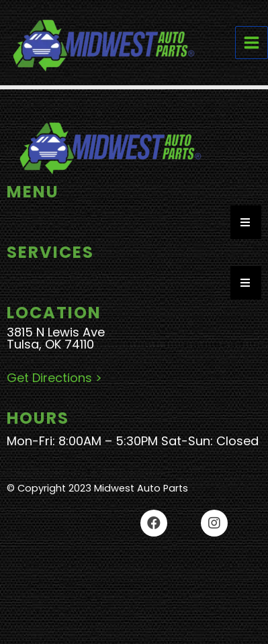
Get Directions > (56, 378)
